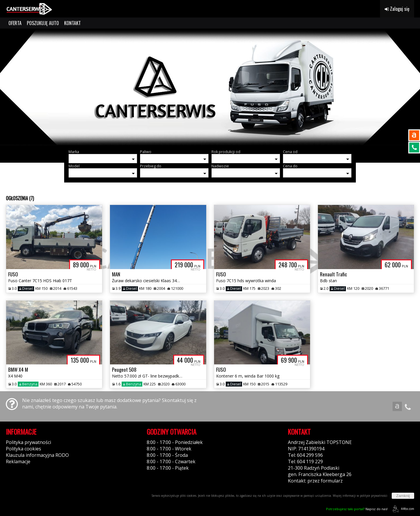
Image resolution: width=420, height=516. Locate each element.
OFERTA (15, 23)
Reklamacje (18, 461)
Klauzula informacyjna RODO (37, 455)
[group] (210, 87)
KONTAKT (72, 23)
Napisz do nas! (357, 509)
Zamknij (403, 496)
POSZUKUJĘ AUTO (43, 23)
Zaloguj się (397, 9)
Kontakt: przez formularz (315, 481)
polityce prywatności (374, 496)
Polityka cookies (23, 449)
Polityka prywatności (28, 442)
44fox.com (402, 509)
